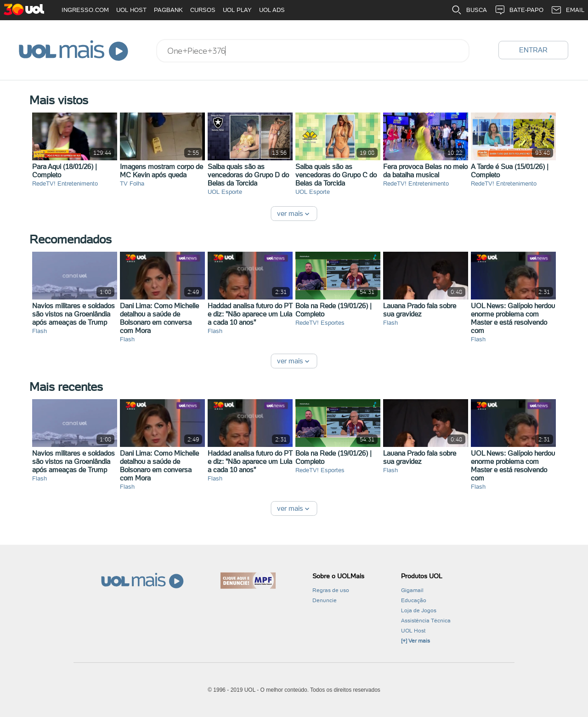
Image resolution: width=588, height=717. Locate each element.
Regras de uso (331, 590)
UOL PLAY (237, 10)
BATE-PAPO (519, 10)
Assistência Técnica (426, 621)
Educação (414, 600)
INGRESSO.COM (85, 10)
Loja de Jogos (419, 610)
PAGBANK (168, 10)
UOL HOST (131, 10)
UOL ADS (272, 10)
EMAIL (568, 10)
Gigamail (412, 590)
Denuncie (325, 600)
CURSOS (203, 10)
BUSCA (469, 10)
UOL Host (413, 631)
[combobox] (313, 51)
